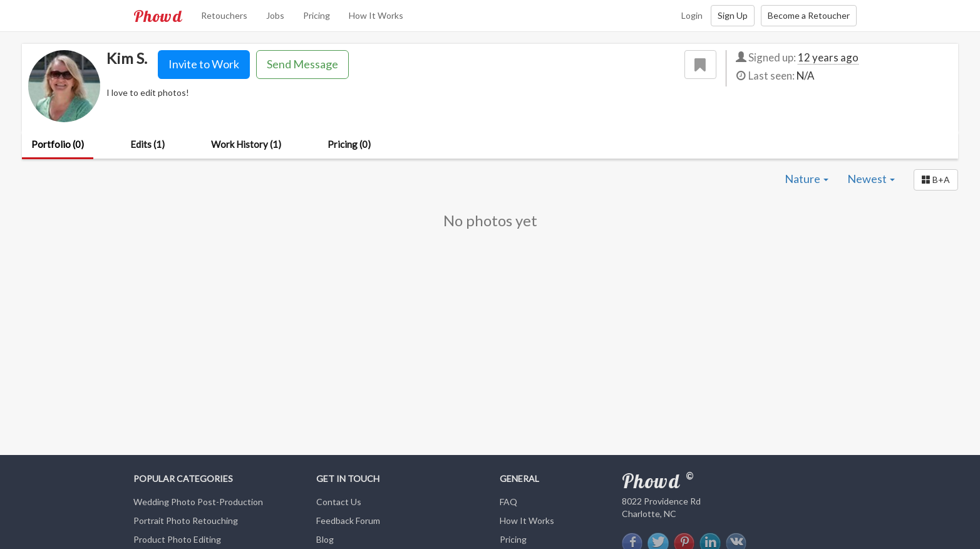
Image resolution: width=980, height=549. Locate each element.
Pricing (317, 15)
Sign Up (733, 15)
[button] (936, 180)
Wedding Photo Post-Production (198, 502)
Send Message (302, 64)
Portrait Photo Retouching (186, 520)
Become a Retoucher (809, 15)
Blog (325, 539)
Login (692, 15)
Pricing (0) (349, 144)
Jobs (275, 15)
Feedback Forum (348, 520)
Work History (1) (246, 144)
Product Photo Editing (177, 539)
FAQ (508, 502)
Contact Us (339, 502)
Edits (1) (147, 144)
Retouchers (224, 15)
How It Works (376, 15)
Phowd (158, 16)
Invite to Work (204, 64)
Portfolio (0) (58, 144)
